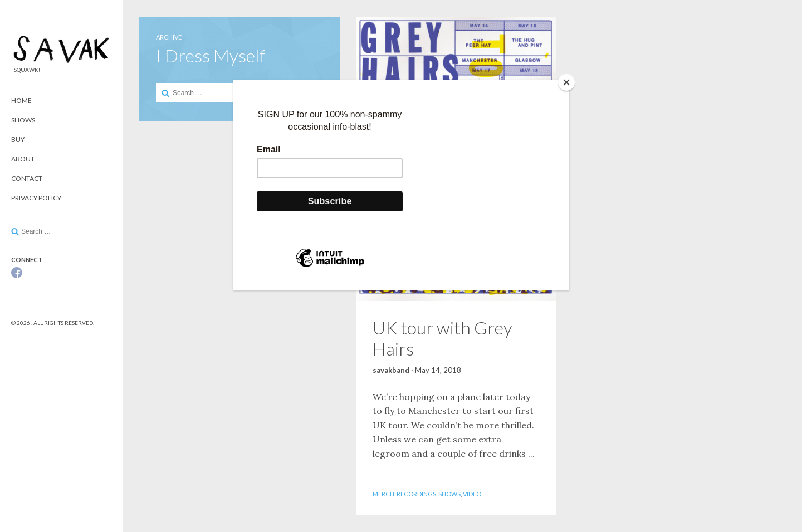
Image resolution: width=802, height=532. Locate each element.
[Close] (566, 82)
